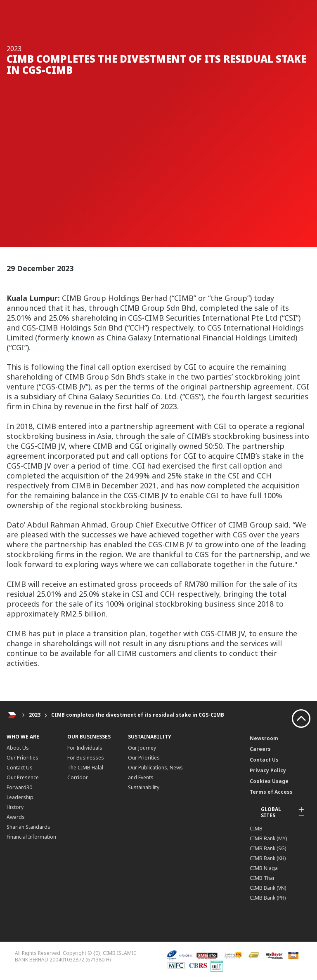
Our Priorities (22, 758)
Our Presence (23, 777)
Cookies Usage (269, 781)
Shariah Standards (28, 827)
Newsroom (264, 738)
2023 (35, 715)
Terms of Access (271, 792)
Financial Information (31, 837)
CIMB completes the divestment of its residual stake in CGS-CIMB (138, 715)
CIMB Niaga (264, 868)
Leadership (20, 797)
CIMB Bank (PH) (268, 898)
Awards (16, 817)
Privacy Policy (268, 770)
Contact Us (20, 768)
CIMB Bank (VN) (268, 888)
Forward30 (19, 787)
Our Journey (142, 748)
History (15, 807)
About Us (18, 748)
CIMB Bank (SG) (268, 848)
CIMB (256, 829)
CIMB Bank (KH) (268, 858)
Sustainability (144, 787)
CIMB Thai (262, 878)
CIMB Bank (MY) (268, 838)
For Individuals (85, 748)
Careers (260, 749)
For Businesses (86, 758)
